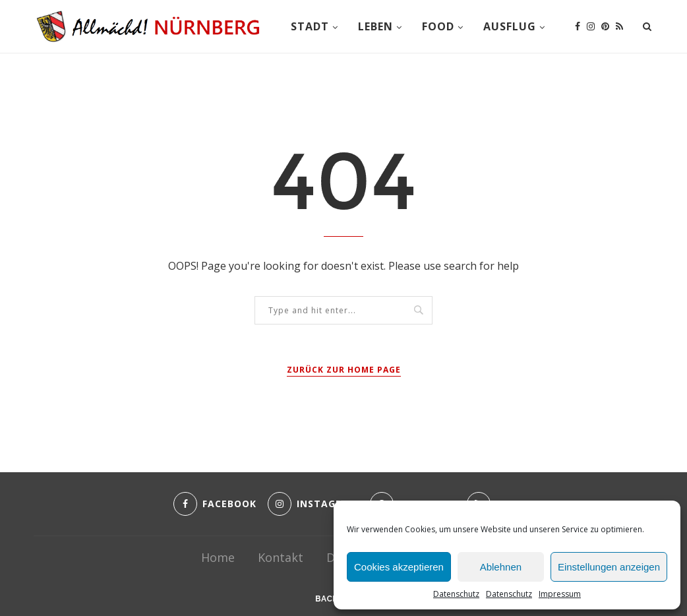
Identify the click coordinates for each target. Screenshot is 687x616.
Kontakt (281, 557)
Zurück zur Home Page (344, 370)
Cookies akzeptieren (399, 567)
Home (218, 557)
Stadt (310, 26)
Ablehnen (501, 567)
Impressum (560, 594)
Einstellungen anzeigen (609, 567)
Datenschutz (456, 594)
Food (438, 26)
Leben (375, 26)
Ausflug (510, 26)
